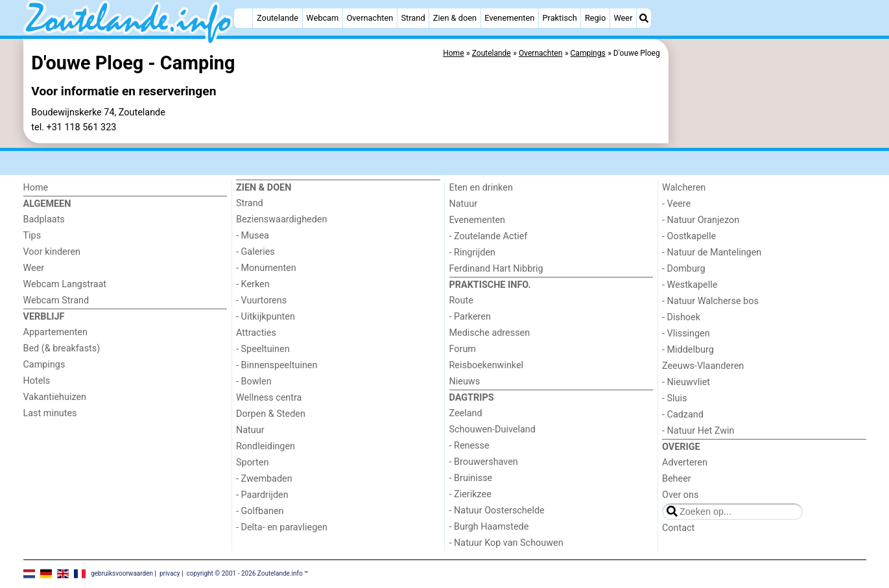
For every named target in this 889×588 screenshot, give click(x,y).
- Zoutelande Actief (489, 236)
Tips (32, 236)
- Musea (253, 236)
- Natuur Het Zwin (698, 431)
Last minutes (50, 413)
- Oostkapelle (689, 236)
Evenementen (509, 18)
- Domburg (684, 269)
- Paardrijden (262, 495)
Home (36, 188)
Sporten (252, 463)
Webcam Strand (56, 300)
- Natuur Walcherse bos (710, 301)
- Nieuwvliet (686, 382)
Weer (623, 18)
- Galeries (255, 252)
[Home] (243, 18)
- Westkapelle (690, 285)
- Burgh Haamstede (489, 527)
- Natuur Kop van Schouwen (506, 543)
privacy (170, 573)
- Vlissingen (686, 334)
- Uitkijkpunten (266, 317)
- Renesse (469, 446)
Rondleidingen (266, 446)
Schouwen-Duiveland (492, 429)
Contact (678, 528)
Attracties (256, 333)
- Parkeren (470, 317)
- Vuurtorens (261, 300)
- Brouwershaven (484, 462)
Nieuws (465, 382)
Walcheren (684, 188)
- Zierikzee (470, 494)
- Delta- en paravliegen (282, 527)
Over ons (680, 495)
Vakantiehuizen (55, 397)
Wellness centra (269, 398)
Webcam (322, 18)
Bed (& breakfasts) (62, 348)
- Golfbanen (260, 511)
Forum (463, 349)
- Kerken (253, 284)
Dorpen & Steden (271, 414)
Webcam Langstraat (65, 284)
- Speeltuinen (263, 349)
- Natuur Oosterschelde (497, 511)
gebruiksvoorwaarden (122, 573)
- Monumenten (266, 268)
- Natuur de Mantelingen (712, 253)
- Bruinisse (471, 478)
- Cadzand (683, 415)
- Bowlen (254, 382)
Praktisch (559, 18)
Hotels (37, 381)
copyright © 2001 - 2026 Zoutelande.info (244, 573)
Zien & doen (455, 18)
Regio (595, 18)
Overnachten (370, 18)
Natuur (250, 430)
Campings (44, 365)
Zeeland (466, 413)
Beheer (677, 479)
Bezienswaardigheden (281, 219)
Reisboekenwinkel (487, 365)
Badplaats (44, 219)
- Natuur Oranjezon (701, 220)
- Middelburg (688, 350)
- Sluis (674, 398)
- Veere (676, 204)
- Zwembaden (264, 479)
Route (461, 300)
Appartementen (55, 332)
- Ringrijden (472, 253)
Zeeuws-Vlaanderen (703, 366)
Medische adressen (490, 333)
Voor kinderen (52, 252)
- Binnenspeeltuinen (277, 365)
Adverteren (685, 463)
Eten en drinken (481, 188)
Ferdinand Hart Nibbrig (496, 269)
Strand (413, 18)
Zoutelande (278, 18)
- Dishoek (681, 317)
